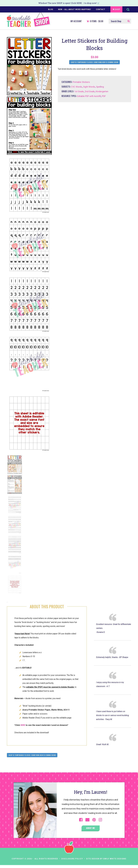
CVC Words (77, 87)
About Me (91, 828)
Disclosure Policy (72, 859)
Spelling (100, 87)
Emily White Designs (115, 859)
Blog (51, 9)
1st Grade (79, 91)
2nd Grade (90, 91)
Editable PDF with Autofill (89, 96)
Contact (101, 9)
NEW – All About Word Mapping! (75, 9)
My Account (76, 21)
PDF (104, 96)
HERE (79, 3)
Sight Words (89, 87)
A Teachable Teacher (29, 20)
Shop (116, 9)
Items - (95, 21)
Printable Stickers (81, 82)
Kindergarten (102, 91)
